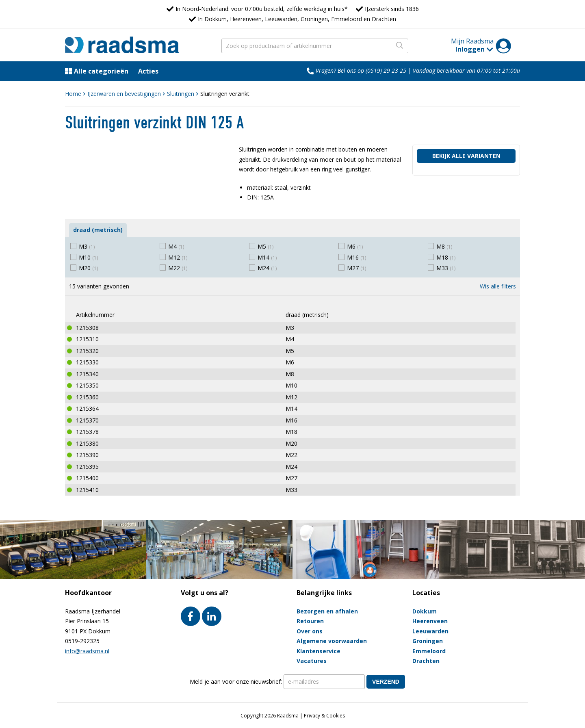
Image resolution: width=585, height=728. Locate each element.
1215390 (87, 455)
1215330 (87, 362)
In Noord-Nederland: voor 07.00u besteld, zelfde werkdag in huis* (262, 9)
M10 (88, 257)
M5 (265, 246)
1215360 (87, 397)
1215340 (87, 374)
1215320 (87, 351)
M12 (178, 257)
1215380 (87, 443)
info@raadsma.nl (87, 651)
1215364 (87, 408)
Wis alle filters (498, 286)
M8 (444, 246)
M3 (87, 246)
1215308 (87, 328)
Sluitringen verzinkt (225, 94)
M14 (267, 257)
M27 (356, 268)
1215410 (87, 490)
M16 (356, 257)
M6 (355, 246)
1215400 (87, 478)
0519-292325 (82, 641)
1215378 (87, 432)
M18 (446, 257)
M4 (176, 246)
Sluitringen (181, 94)
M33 (446, 268)
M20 (88, 268)
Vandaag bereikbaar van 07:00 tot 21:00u (466, 70)
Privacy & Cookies (324, 716)
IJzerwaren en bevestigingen (124, 94)
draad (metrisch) (98, 230)
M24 (267, 268)
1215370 (87, 420)
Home (73, 94)
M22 (178, 268)
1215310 (87, 339)
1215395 (87, 467)
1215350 (87, 385)
